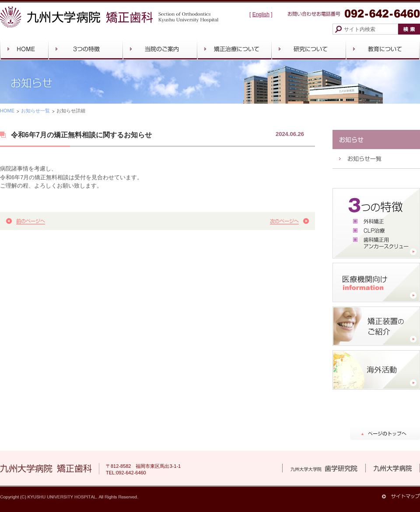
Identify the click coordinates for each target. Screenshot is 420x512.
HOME (7, 111)
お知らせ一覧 (35, 111)
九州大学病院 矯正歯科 (109, 17)
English (261, 14)
